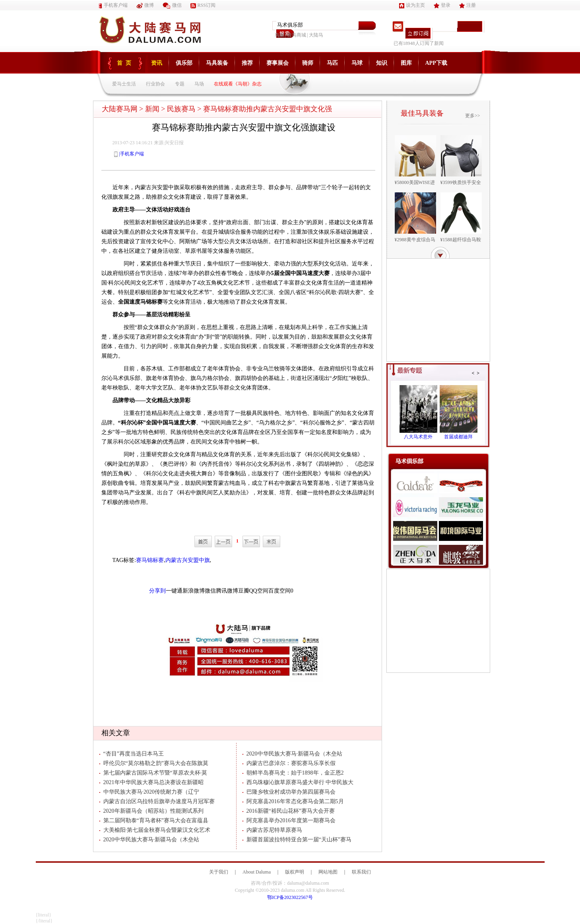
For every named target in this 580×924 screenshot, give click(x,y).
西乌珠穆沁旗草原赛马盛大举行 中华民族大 (298, 782)
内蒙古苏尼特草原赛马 (272, 830)
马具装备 (217, 63)
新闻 (152, 109)
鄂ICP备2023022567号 (290, 897)
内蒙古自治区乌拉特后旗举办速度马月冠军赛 (157, 801)
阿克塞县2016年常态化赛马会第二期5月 (293, 801)
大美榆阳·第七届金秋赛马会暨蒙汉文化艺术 (155, 830)
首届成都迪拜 (458, 437)
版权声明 (295, 872)
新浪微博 (194, 591)
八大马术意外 (418, 437)
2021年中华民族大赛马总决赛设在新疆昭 (151, 782)
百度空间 (279, 591)
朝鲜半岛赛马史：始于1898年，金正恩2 (293, 773)
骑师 (308, 63)
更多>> (473, 116)
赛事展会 (277, 63)
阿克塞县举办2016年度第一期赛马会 (289, 820)
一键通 (174, 591)
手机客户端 (113, 5)
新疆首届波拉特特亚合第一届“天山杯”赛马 (297, 840)
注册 (467, 5)
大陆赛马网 (120, 109)
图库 (406, 63)
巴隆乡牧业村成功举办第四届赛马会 (289, 792)
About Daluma (257, 872)
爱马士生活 (124, 84)
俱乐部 (184, 63)
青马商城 (297, 35)
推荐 (247, 63)
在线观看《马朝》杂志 (238, 84)
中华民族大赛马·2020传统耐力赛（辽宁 (149, 792)
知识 (382, 63)
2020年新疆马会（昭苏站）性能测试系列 (151, 811)
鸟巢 (279, 35)
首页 (126, 63)
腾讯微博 (227, 591)
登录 (442, 5)
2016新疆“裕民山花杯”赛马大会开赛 (289, 811)
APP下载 (436, 63)
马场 (199, 84)
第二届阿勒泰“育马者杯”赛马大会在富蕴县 (154, 820)
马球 (357, 63)
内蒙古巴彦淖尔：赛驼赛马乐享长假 (289, 763)
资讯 (157, 63)
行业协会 (155, 84)
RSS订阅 (203, 5)
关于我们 (219, 872)
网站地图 (328, 872)
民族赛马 (181, 109)
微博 (145, 5)
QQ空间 (259, 591)
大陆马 (316, 35)
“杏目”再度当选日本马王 (132, 754)
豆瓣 (244, 591)
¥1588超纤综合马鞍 (461, 240)
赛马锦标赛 (150, 560)
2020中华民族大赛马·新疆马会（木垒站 (149, 840)
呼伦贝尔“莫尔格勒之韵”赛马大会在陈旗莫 (154, 763)
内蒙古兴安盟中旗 (188, 560)
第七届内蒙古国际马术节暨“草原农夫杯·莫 (153, 773)
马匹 (332, 63)
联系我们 (361, 872)
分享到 (157, 591)
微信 (172, 5)
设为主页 (412, 5)
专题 (180, 84)
